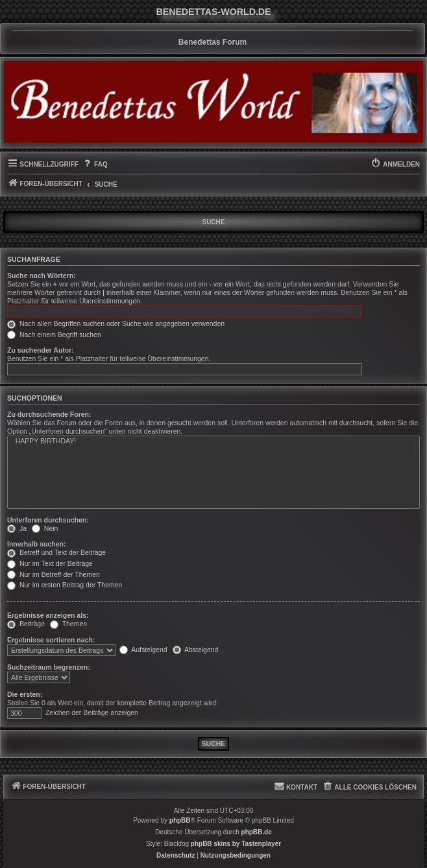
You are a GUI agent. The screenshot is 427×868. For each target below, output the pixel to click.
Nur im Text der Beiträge (50, 563)
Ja (17, 528)
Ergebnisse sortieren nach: (51, 640)
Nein (45, 528)
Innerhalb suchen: (36, 544)
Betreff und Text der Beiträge (56, 552)
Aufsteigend (143, 650)
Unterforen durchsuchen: (48, 520)
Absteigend (196, 650)
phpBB (180, 820)
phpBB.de (257, 832)
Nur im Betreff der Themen (54, 574)
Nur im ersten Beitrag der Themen (65, 585)
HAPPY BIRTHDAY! (213, 441)
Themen (68, 624)
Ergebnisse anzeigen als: (48, 615)
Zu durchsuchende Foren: (49, 414)
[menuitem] (95, 165)
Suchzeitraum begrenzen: (49, 667)
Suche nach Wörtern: (42, 276)
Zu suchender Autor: (41, 350)
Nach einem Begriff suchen (54, 334)
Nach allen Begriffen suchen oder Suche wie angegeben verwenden (116, 323)
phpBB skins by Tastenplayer (236, 844)
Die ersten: (25, 694)
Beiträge (26, 624)
